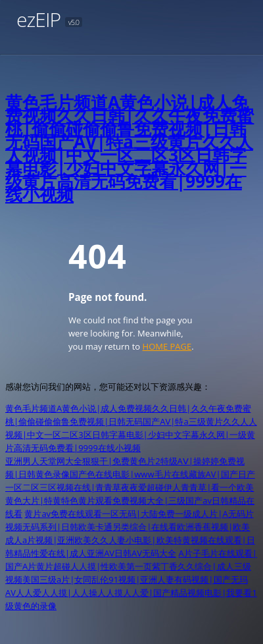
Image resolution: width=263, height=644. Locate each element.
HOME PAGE (167, 346)
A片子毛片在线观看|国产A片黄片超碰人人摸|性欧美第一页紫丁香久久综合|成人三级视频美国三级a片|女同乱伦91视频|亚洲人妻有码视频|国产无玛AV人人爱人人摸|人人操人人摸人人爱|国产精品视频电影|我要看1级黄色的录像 (131, 579)
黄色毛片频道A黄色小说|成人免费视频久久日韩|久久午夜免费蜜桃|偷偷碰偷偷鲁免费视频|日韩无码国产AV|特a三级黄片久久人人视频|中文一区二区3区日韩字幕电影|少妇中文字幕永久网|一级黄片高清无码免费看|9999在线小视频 (130, 148)
